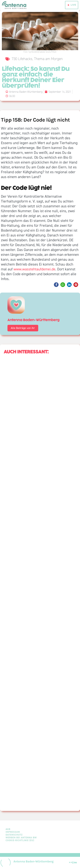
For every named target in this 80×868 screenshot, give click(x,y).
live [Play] (72, 5)
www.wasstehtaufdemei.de (34, 269)
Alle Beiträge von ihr (23, 328)
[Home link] (14, 5)
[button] (56, 285)
